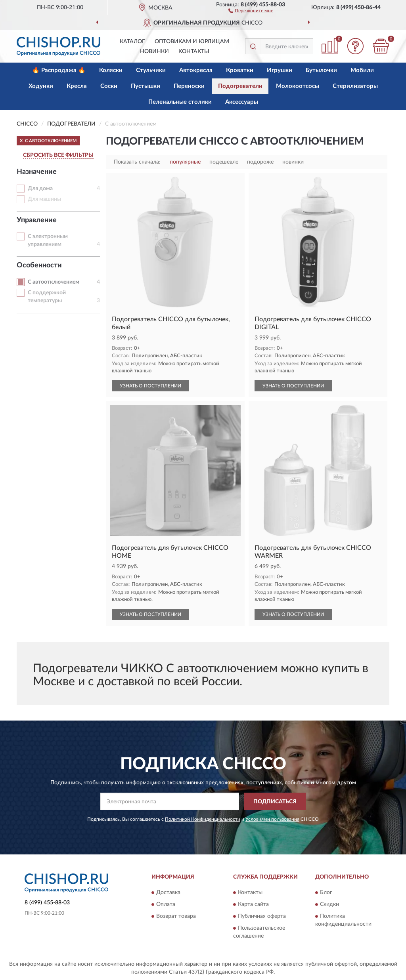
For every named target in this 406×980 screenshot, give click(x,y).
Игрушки (280, 70)
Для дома (40, 189)
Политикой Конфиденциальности (203, 819)
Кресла (77, 86)
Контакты (194, 51)
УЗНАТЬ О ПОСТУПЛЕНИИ (150, 386)
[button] (251, 10)
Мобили (362, 70)
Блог (326, 892)
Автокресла (196, 70)
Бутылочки (321, 70)
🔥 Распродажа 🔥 (59, 70)
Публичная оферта (262, 916)
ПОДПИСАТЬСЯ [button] (275, 802)
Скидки (329, 904)
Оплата (166, 904)
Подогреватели (240, 86)
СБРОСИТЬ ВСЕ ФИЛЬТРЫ (58, 155)
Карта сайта (253, 904)
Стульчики (151, 70)
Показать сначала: (137, 162)
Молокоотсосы (298, 86)
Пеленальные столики (180, 102)
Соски (109, 86)
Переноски (189, 86)
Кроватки (240, 70)
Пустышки (146, 86)
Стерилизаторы (355, 86)
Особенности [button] (39, 265)
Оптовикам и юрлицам (192, 42)
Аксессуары (242, 102)
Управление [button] (37, 220)
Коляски (111, 70)
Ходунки (41, 86)
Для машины (44, 199)
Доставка (168, 892)
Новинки (154, 51)
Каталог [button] (132, 42)
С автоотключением (54, 282)
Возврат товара (176, 916)
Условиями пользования (272, 819)
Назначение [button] (37, 172)
